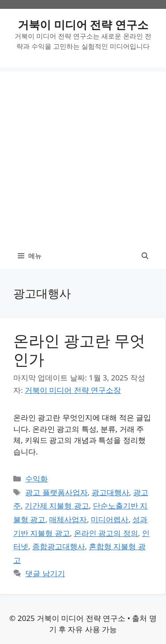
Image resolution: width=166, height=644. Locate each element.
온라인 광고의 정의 (106, 533)
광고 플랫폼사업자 (56, 492)
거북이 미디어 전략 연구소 (83, 24)
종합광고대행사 (59, 546)
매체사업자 (68, 519)
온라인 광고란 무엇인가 (79, 350)
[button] (145, 256)
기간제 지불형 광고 (57, 506)
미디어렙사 (110, 519)
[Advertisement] (83, 155)
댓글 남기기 (45, 573)
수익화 (37, 479)
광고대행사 (110, 492)
